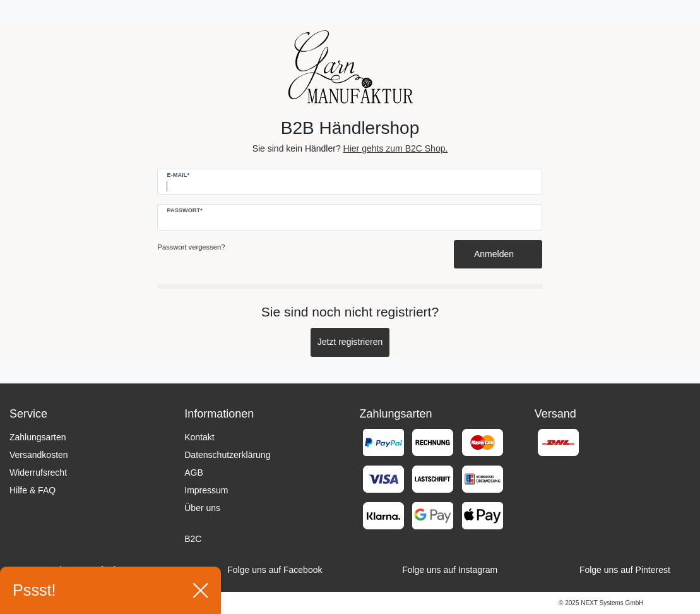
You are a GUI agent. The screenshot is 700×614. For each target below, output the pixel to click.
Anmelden (498, 254)
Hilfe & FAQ (33, 490)
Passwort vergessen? (191, 247)
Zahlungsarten (38, 437)
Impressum (206, 490)
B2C (193, 539)
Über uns (202, 508)
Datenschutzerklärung (227, 455)
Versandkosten (39, 455)
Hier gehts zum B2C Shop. (396, 148)
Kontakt (199, 437)
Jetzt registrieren (350, 342)
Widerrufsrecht (38, 473)
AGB (194, 473)
